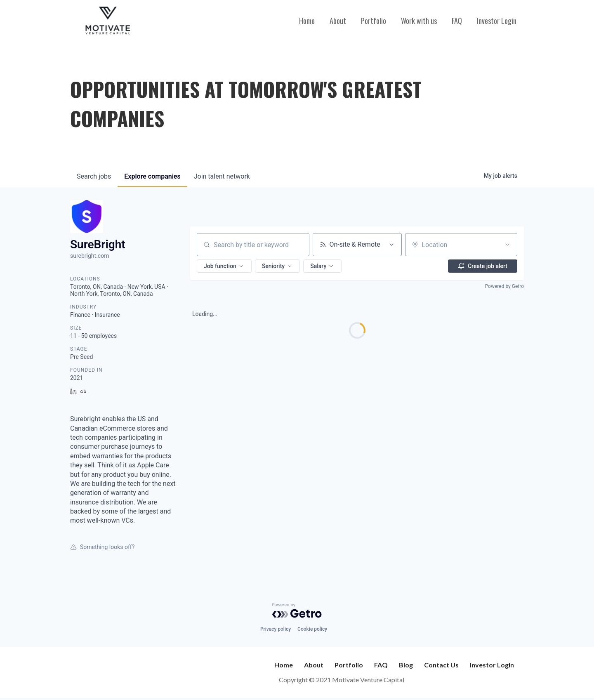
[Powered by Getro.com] (297, 610)
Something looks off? (102, 547)
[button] (224, 266)
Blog (406, 665)
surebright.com (90, 256)
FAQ (457, 21)
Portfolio (374, 21)
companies (152, 176)
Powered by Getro (504, 286)
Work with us (419, 21)
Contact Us (441, 665)
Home (307, 21)
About (338, 21)
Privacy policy (276, 629)
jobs (94, 176)
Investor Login (497, 21)
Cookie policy (312, 629)
